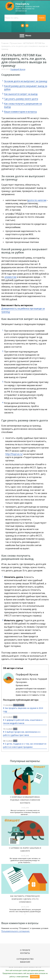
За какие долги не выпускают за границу (26, 81)
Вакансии (25, 962)
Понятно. (35, 977)
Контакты (25, 953)
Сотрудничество (25, 959)
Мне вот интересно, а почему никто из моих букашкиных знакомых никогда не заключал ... (25, 812)
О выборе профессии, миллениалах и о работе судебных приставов (22, 733)
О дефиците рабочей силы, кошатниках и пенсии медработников (23, 722)
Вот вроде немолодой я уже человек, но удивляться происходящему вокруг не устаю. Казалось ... (25, 861)
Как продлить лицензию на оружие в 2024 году (23, 710)
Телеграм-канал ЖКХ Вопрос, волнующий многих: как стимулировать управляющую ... (25, 912)
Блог (15, 717)
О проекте (25, 950)
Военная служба (19, 705)
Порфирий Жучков (18, 69)
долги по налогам (37, 200)
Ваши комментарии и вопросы (20, 112)
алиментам (10, 277)
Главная (5, 43)
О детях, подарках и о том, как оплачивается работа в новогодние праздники (25, 745)
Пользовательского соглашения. (16, 931)
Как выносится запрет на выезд (21, 94)
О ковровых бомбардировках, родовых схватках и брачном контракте (25, 800)
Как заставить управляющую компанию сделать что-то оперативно (25, 899)
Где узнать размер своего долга (21, 99)
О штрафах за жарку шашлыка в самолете (25, 850)
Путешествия (16, 43)
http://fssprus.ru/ (14, 454)
